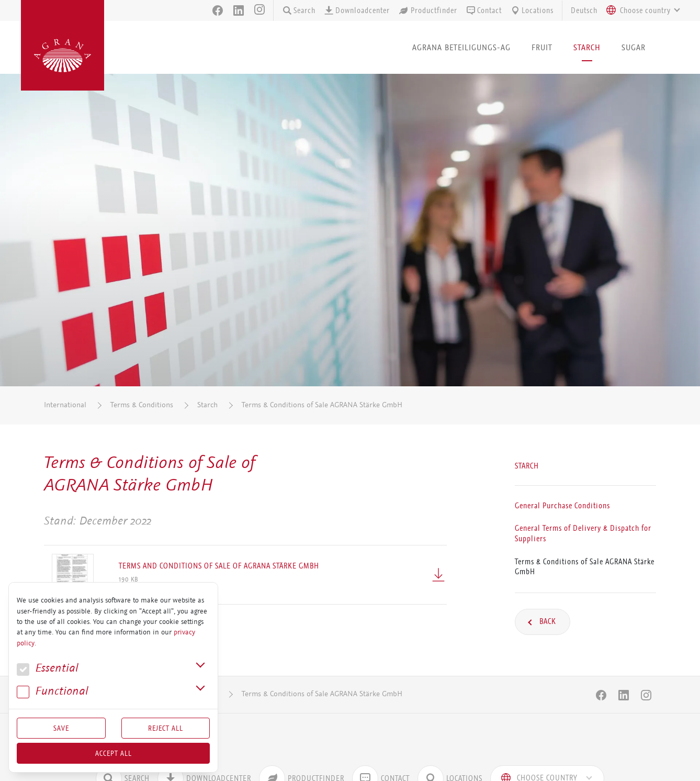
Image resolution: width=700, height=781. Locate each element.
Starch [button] (587, 47)
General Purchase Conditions (562, 506)
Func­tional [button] (53, 691)
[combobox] (640, 10)
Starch (207, 405)
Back (547, 621)
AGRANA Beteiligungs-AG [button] (461, 47)
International (65, 405)
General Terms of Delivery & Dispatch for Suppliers (583, 533)
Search (299, 10)
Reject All (166, 728)
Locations (532, 10)
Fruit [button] (542, 47)
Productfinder (428, 10)
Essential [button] (48, 668)
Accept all (114, 753)
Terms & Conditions (142, 405)
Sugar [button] (634, 47)
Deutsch (584, 10)
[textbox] (645, 10)
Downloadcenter (357, 10)
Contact (484, 10)
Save (61, 728)
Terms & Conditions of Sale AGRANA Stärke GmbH (322, 405)
